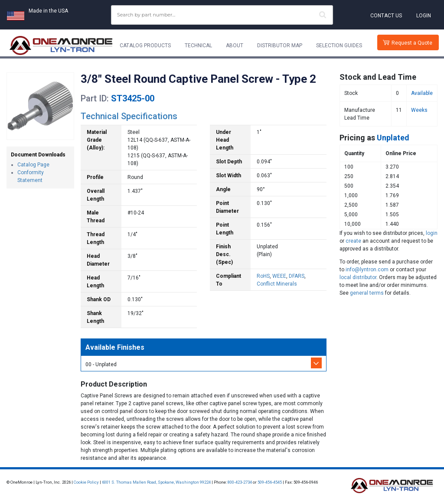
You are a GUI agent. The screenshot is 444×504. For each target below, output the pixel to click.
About (235, 46)
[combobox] (222, 15)
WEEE (279, 276)
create (353, 241)
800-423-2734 (240, 482)
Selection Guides (339, 46)
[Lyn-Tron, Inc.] (61, 46)
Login (424, 16)
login (432, 233)
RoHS (263, 276)
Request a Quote (412, 43)
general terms (367, 293)
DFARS (297, 276)
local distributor (358, 277)
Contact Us (386, 16)
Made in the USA (48, 11)
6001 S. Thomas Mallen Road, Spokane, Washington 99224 (156, 482)
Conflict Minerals (277, 284)
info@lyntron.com (367, 270)
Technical (198, 46)
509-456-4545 (270, 482)
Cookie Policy (86, 482)
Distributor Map (280, 46)
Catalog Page (33, 165)
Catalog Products (145, 46)
